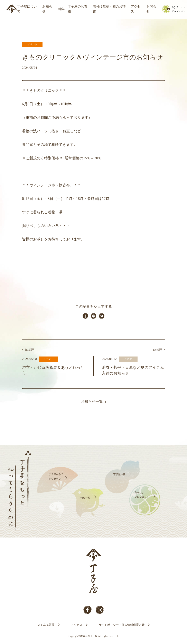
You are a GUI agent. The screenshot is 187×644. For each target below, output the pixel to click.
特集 (61, 9)
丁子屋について (27, 9)
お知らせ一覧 (92, 404)
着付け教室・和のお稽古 (109, 9)
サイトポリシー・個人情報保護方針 (122, 628)
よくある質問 (46, 628)
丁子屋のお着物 (77, 9)
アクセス (136, 9)
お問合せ (151, 9)
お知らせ (47, 9)
